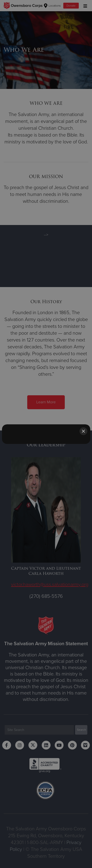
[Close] (83, 431)
